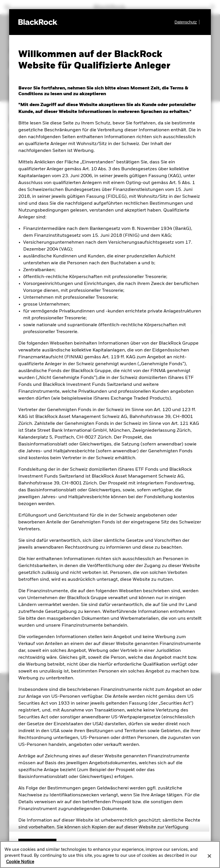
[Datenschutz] (187, 22)
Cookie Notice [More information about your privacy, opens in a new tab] (20, 862)
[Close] (209, 856)
